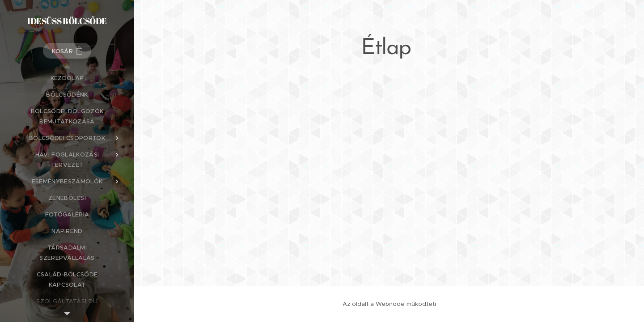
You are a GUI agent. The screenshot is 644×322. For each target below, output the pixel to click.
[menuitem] (67, 78)
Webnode (390, 304)
